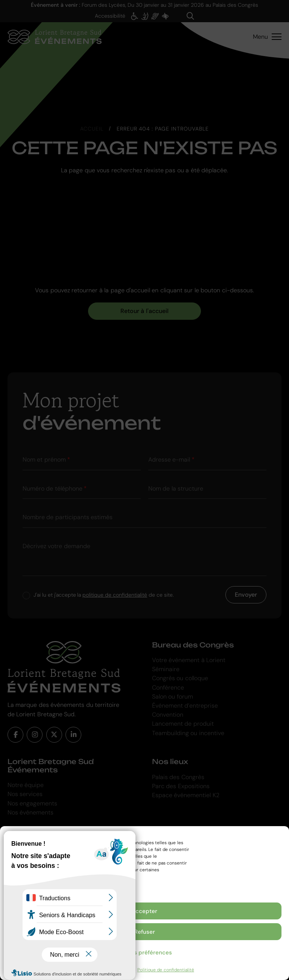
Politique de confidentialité (166, 970)
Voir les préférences (144, 953)
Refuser (145, 932)
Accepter (144, 911)
